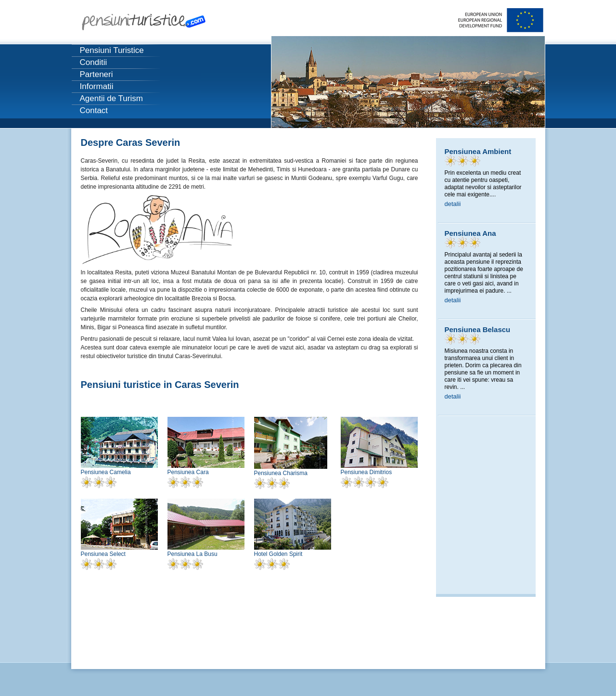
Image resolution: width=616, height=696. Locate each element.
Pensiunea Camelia (106, 472)
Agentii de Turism (111, 98)
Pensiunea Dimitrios (366, 472)
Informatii (97, 86)
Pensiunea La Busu (192, 554)
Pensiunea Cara (188, 472)
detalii (453, 204)
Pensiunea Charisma (281, 473)
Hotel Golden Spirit (278, 554)
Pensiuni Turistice (112, 50)
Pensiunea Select (103, 554)
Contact (94, 110)
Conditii (94, 62)
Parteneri (96, 74)
